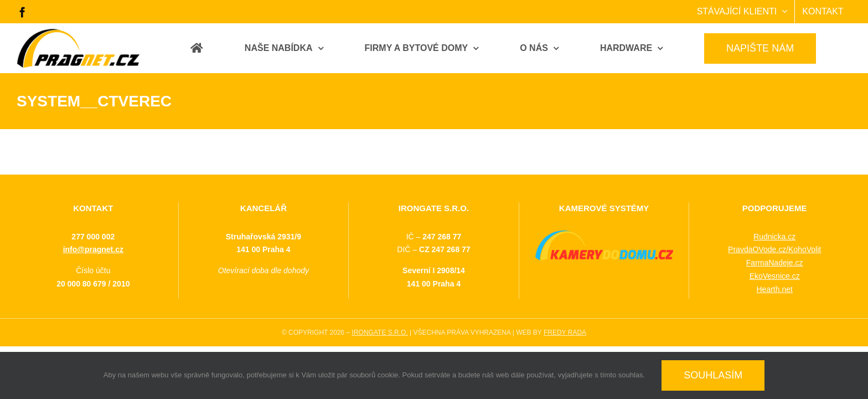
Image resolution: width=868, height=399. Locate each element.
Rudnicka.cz (774, 237)
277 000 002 (93, 237)
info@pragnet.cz (93, 249)
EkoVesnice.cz (775, 276)
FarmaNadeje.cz (775, 263)
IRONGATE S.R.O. (380, 332)
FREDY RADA (565, 332)
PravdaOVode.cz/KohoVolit (774, 249)
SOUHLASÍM (713, 375)
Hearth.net (774, 289)
